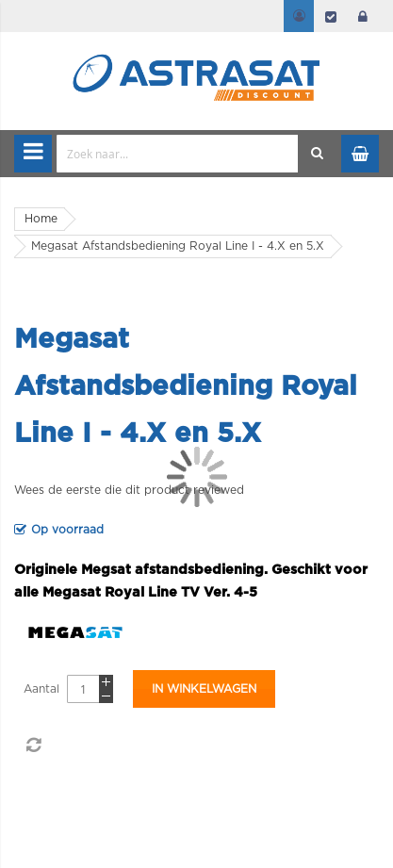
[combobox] (178, 154)
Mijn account (299, 16)
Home (41, 219)
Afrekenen (331, 16)
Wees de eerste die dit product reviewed (129, 490)
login (363, 16)
